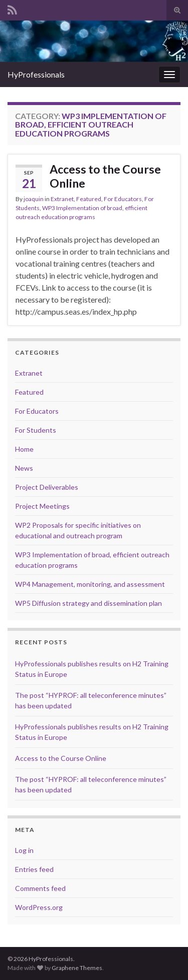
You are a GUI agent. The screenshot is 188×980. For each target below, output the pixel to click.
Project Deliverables (47, 487)
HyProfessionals (36, 74)
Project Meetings (42, 506)
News (24, 468)
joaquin (34, 199)
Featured (89, 199)
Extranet (62, 199)
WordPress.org (39, 907)
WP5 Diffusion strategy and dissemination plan (88, 603)
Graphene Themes (77, 968)
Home (24, 449)
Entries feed (34, 869)
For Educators (123, 199)
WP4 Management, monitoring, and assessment (90, 584)
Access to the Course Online (105, 176)
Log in (24, 850)
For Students (36, 430)
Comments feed (40, 888)
